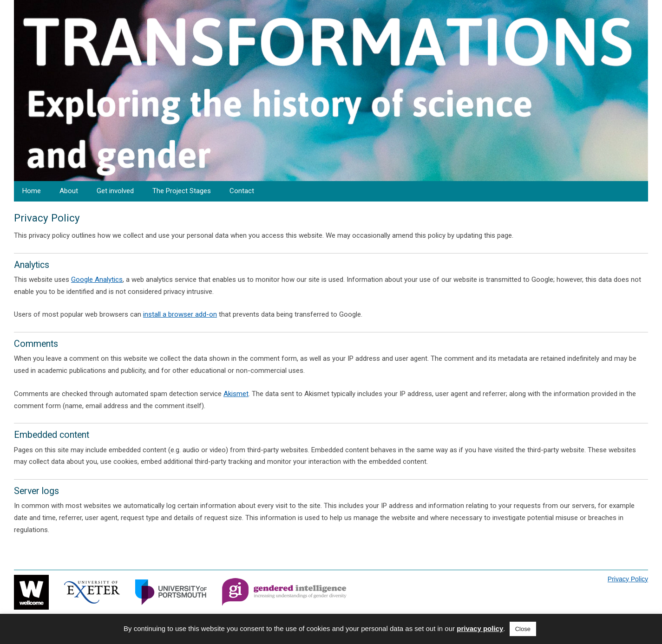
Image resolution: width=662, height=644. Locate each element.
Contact (242, 191)
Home (32, 191)
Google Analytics (97, 280)
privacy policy (480, 628)
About (69, 191)
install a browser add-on (180, 314)
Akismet (236, 394)
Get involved (115, 191)
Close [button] (523, 629)
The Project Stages (182, 191)
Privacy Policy (628, 579)
